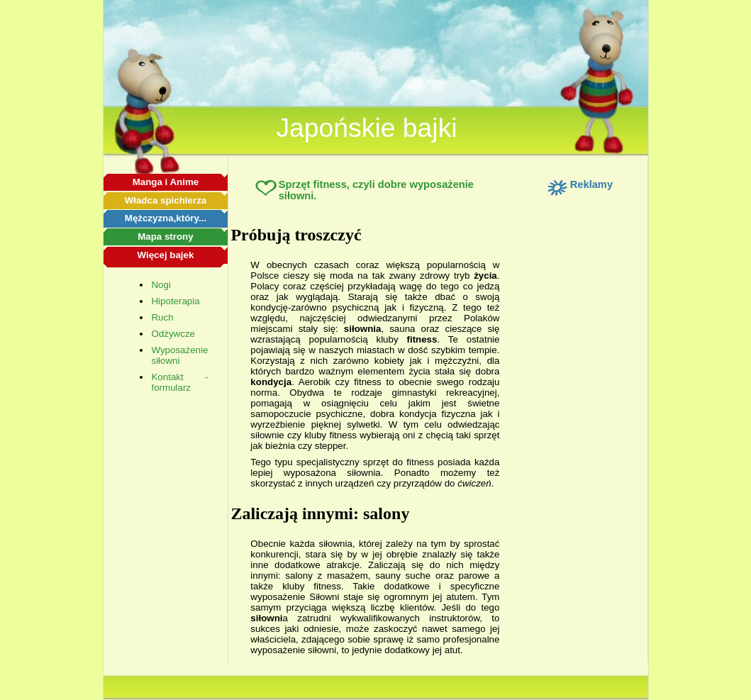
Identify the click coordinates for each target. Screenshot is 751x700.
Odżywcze (173, 334)
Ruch (162, 317)
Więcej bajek (165, 255)
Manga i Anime (166, 182)
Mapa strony (166, 237)
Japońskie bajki (366, 128)
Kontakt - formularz (179, 382)
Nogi (161, 285)
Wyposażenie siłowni (179, 355)
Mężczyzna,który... (166, 218)
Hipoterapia (175, 301)
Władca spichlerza (166, 200)
